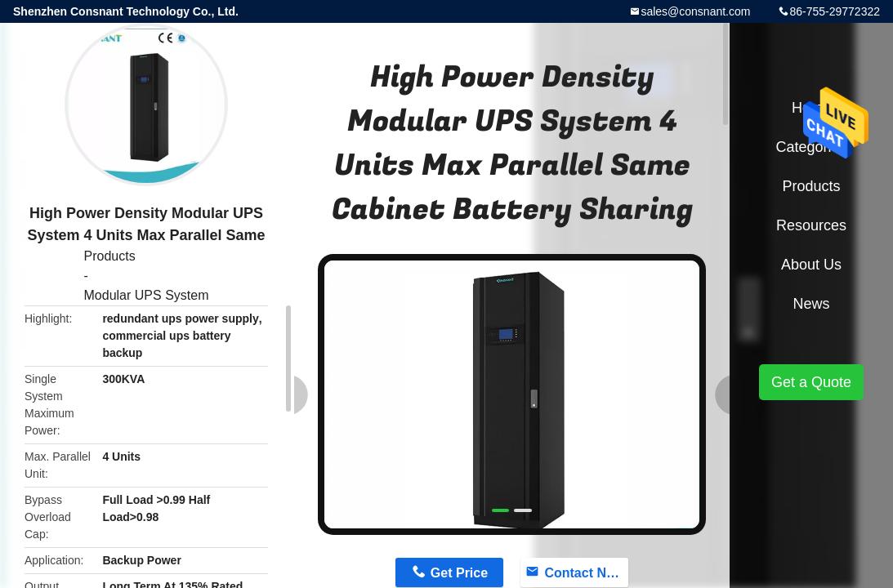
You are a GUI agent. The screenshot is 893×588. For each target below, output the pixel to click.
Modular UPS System (147, 295)
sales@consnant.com (695, 11)
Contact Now (584, 573)
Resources (811, 225)
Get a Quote (811, 382)
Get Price (459, 573)
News (811, 304)
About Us (811, 265)
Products (110, 256)
